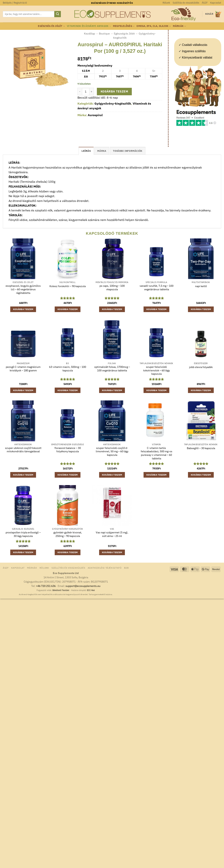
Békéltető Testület (61, 590)
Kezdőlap (90, 34)
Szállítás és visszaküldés (186, 3)
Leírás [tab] (86, 151)
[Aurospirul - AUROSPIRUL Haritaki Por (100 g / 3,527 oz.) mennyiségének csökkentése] (80, 92)
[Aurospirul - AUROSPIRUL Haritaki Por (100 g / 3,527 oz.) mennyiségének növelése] (92, 92)
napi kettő (201, 286)
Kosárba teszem (114, 91)
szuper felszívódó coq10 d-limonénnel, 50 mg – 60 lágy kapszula (112, 451)
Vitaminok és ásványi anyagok (89, 26)
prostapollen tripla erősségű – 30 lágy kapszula (23, 534)
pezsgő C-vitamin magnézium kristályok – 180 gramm (23, 369)
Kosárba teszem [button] (23, 309)
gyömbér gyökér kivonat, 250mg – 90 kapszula (68, 534)
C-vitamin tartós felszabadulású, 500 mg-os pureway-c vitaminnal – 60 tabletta (157, 453)
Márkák (179, 26)
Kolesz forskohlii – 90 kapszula (68, 286)
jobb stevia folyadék (201, 367)
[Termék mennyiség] (86, 92)
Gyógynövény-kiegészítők (113, 103)
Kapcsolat (216, 3)
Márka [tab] (102, 151)
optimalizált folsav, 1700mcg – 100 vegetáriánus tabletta (112, 369)
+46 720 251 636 (46, 586)
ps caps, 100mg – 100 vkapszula (112, 288)
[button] (15, 3)
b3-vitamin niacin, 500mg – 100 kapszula (68, 369)
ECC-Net (91, 590)
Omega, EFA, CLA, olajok (154, 26)
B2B (126, 568)
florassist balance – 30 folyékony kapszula (68, 450)
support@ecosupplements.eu (83, 586)
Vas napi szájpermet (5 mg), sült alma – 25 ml (112, 534)
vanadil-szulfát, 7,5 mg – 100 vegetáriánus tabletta (157, 288)
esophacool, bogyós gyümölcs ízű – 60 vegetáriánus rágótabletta (23, 289)
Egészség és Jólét (51, 26)
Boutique (104, 34)
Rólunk (166, 3)
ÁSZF (205, 3)
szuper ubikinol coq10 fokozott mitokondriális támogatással (23, 450)
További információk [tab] (128, 151)
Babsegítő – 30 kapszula (201, 448)
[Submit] (57, 14)
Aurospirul (95, 115)
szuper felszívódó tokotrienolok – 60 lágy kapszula (157, 370)
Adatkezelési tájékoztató (105, 568)
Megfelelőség (124, 26)
